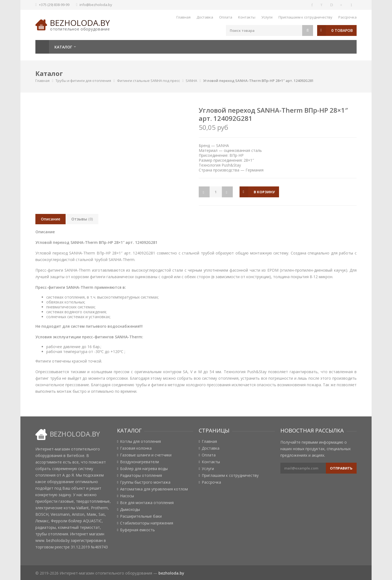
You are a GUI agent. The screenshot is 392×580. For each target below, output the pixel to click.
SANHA (191, 81)
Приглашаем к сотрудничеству (305, 17)
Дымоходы (130, 510)
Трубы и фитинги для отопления (83, 81)
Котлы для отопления (140, 441)
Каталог (63, 47)
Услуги (267, 17)
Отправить (341, 468)
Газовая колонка (136, 448)
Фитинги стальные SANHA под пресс (148, 81)
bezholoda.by (80, 23)
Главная (183, 17)
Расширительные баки (141, 516)
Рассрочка (347, 17)
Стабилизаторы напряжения (147, 523)
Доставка (205, 17)
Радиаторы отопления (141, 475)
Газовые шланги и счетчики (146, 455)
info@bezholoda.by (96, 5)
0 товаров (342, 30)
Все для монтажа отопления (147, 503)
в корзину (264, 192)
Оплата (226, 17)
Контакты (247, 17)
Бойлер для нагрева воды (144, 469)
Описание (50, 219)
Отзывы (82, 219)
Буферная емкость (137, 530)
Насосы (127, 496)
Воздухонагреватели (140, 462)
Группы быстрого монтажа (145, 482)
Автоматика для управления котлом (154, 489)
